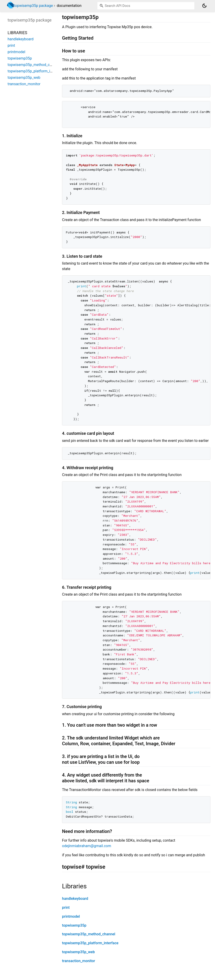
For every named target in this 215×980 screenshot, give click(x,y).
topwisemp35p (74, 925)
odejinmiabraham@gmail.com (87, 846)
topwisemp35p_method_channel (89, 934)
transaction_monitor (79, 961)
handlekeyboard (75, 899)
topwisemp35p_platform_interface (90, 943)
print (66, 907)
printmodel (71, 916)
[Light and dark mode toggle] (204, 6)
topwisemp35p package (33, 6)
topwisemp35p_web (78, 952)
